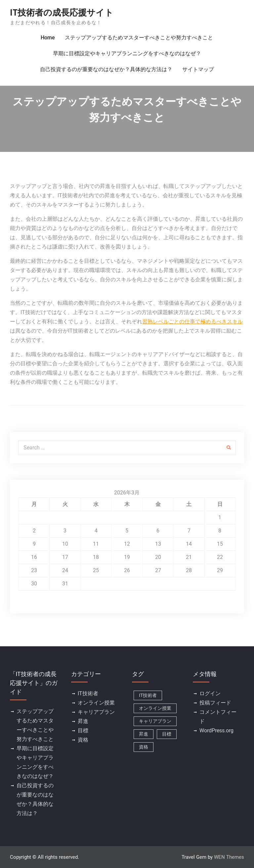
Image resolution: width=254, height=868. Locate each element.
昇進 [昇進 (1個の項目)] (144, 734)
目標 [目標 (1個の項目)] (167, 734)
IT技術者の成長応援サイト (62, 13)
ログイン (210, 693)
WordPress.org (216, 731)
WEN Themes (229, 857)
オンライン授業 (96, 703)
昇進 (83, 721)
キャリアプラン (96, 712)
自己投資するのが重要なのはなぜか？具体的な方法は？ (106, 69)
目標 (83, 731)
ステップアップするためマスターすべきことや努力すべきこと (139, 38)
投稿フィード (215, 703)
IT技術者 (88, 693)
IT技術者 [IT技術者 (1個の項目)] (148, 695)
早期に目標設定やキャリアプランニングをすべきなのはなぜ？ (127, 53)
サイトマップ (198, 69)
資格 (83, 740)
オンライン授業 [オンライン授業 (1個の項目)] (155, 708)
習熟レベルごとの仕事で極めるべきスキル (192, 321)
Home (48, 38)
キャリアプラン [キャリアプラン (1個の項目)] (155, 721)
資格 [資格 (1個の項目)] (144, 747)
